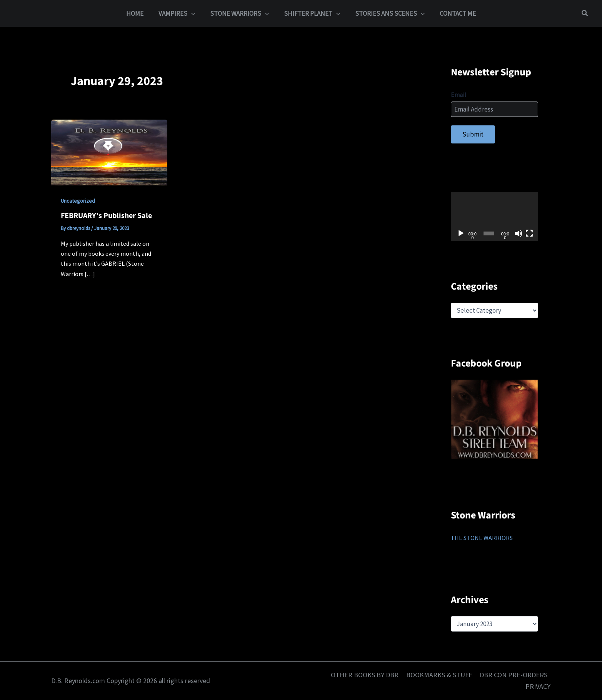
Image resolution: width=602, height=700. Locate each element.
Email (459, 95)
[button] (194, 13)
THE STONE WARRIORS (482, 538)
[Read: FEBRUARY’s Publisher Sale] (109, 152)
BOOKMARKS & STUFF (440, 675)
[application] (494, 217)
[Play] (461, 233)
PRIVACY (539, 686)
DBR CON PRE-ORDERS (514, 675)
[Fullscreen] (529, 233)
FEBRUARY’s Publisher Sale (106, 216)
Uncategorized (78, 201)
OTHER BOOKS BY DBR (367, 675)
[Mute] (519, 233)
